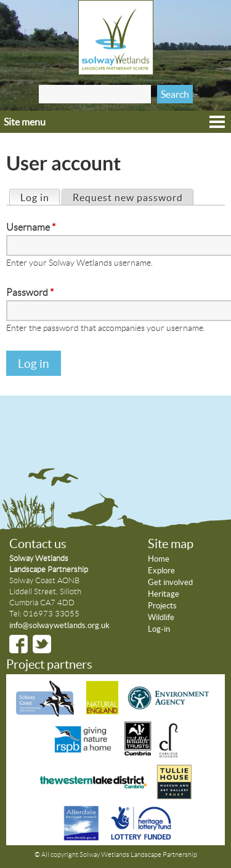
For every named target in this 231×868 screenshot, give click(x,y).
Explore (161, 571)
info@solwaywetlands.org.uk (59, 625)
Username (31, 227)
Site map (171, 544)
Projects (162, 606)
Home (159, 559)
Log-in (159, 629)
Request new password (128, 197)
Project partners (49, 664)
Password (30, 293)
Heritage (164, 594)
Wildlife (161, 617)
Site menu (25, 122)
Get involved (170, 582)
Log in (40, 197)
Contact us (38, 544)
